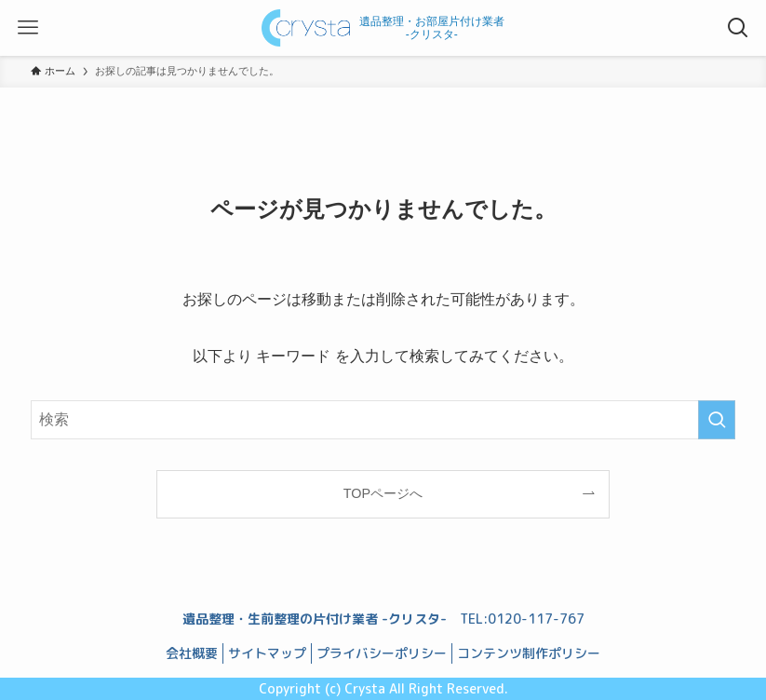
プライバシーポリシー (382, 653)
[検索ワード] (383, 420)
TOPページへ (383, 493)
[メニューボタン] (28, 28)
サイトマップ (267, 653)
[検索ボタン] (738, 28)
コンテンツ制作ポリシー (529, 653)
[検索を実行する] (717, 420)
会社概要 (192, 653)
